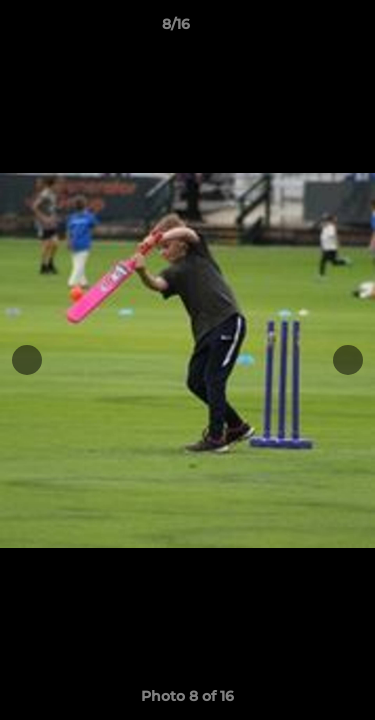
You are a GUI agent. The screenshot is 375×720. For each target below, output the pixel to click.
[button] (303, 29)
